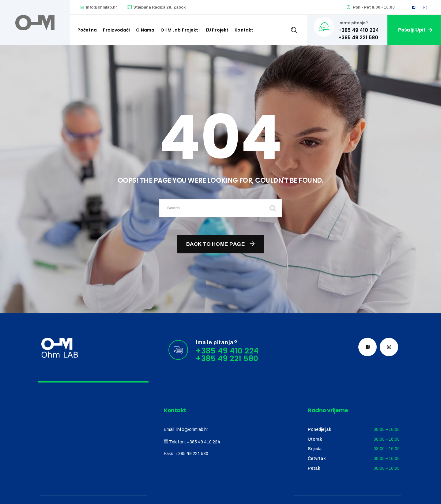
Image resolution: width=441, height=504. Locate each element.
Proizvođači (117, 30)
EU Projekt (217, 30)
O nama (145, 30)
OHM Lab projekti (180, 30)
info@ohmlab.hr (102, 7)
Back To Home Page (216, 244)
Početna (87, 30)
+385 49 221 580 (192, 454)
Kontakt (244, 30)
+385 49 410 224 (204, 442)
